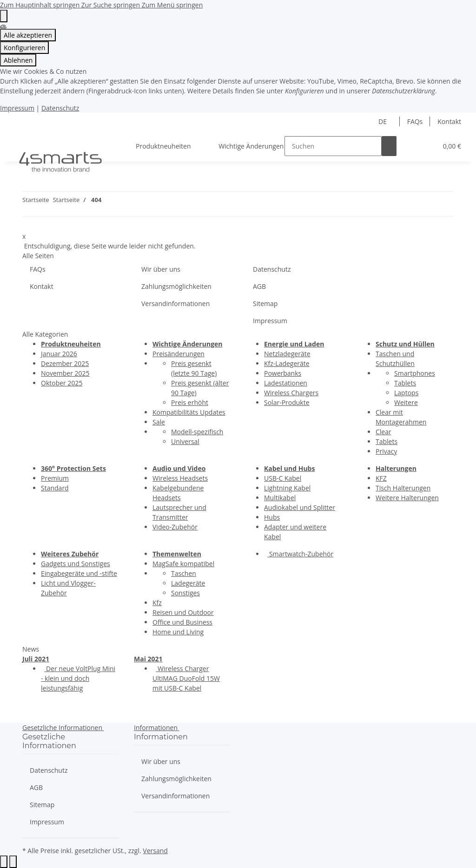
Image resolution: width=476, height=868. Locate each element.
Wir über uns (161, 269)
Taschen (184, 573)
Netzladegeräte (287, 354)
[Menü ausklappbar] (19, 138)
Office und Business (182, 622)
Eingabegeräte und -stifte (79, 573)
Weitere (406, 402)
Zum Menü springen (172, 5)
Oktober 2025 (62, 383)
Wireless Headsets (180, 478)
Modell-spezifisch (197, 432)
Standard (55, 488)
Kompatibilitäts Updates (189, 412)
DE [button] (383, 121)
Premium (55, 478)
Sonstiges (185, 593)
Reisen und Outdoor (183, 612)
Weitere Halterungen (407, 498)
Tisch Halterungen (403, 488)
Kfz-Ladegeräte (287, 363)
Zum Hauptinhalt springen (41, 5)
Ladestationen (286, 383)
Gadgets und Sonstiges (76, 564)
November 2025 (65, 373)
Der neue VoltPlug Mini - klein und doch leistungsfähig (78, 678)
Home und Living (178, 632)
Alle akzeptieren (28, 35)
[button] (411, 146)
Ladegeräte (188, 583)
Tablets (405, 383)
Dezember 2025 (65, 363)
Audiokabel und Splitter (300, 507)
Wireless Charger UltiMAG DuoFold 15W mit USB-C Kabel (186, 678)
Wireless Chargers (291, 393)
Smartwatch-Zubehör (300, 554)
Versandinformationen (175, 303)
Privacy (386, 451)
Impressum (17, 108)
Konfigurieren (24, 48)
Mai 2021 (148, 659)
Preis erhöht (190, 402)
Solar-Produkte (287, 402)
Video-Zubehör (175, 527)
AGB (259, 286)
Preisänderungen (178, 354)
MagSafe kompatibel (183, 564)
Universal (185, 441)
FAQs (415, 121)
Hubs (272, 517)
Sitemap (265, 303)
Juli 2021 (36, 659)
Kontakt (449, 121)
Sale (159, 422)
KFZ (381, 478)
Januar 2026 (59, 354)
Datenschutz (60, 108)
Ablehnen (18, 60)
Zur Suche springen (112, 5)
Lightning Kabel (287, 488)
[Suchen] (333, 146)
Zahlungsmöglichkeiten (176, 286)
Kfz (157, 603)
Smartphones (415, 373)
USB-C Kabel (283, 478)
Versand (155, 851)
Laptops (406, 393)
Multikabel (280, 498)
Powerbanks (283, 373)
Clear (383, 432)
